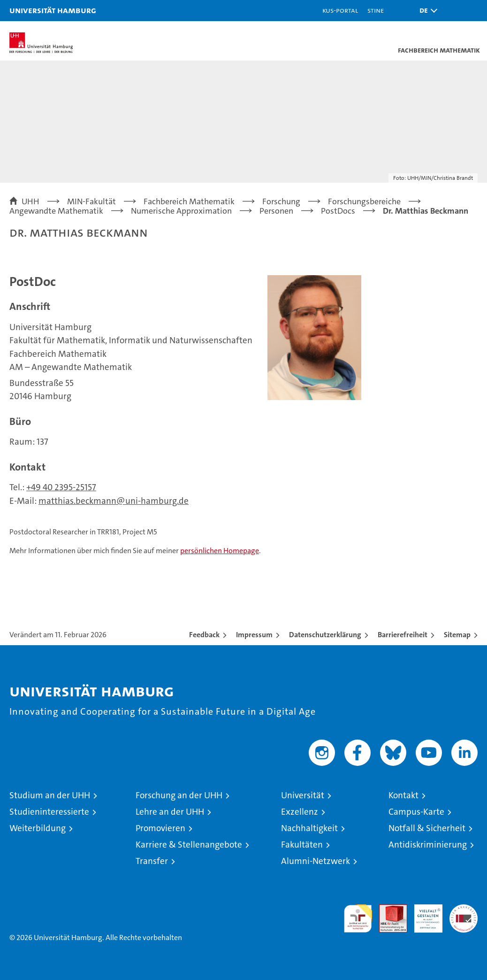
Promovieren (160, 828)
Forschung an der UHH (179, 795)
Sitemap (457, 635)
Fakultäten (302, 845)
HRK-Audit (423, 914)
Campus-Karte (416, 812)
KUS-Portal (340, 10)
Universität (303, 795)
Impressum (254, 635)
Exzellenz (300, 812)
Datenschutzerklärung (325, 635)
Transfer (152, 861)
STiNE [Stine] (376, 10)
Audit (388, 909)
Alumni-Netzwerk (316, 861)
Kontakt (403, 795)
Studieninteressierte (49, 812)
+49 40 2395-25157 (61, 487)
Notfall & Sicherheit (427, 828)
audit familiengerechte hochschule (358, 918)
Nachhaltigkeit (309, 828)
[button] (426, 11)
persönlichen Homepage (220, 551)
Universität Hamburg (53, 10)
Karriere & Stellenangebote (189, 845)
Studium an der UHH (50, 795)
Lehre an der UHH (170, 812)
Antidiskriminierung (428, 845)
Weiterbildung (38, 828)
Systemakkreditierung (464, 909)
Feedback (204, 635)
